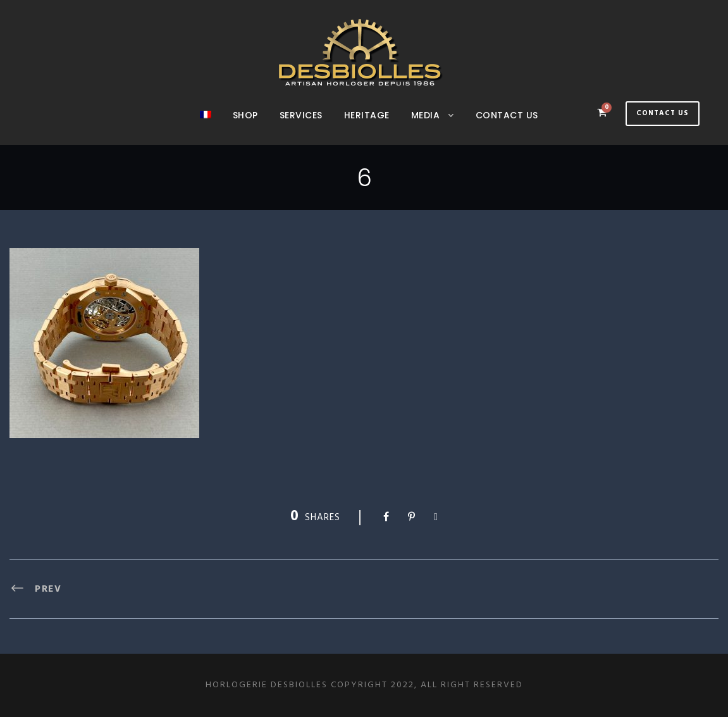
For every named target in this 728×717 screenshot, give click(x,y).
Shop (245, 115)
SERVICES (301, 115)
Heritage (367, 115)
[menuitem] (206, 127)
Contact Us (663, 113)
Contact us (507, 115)
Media (426, 115)
